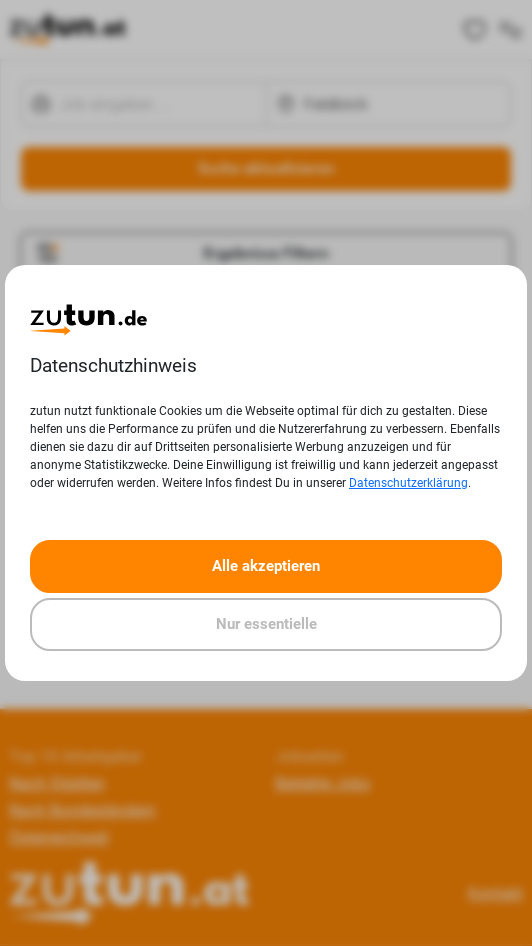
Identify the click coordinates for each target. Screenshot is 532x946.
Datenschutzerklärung (408, 483)
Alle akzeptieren (266, 566)
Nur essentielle (266, 624)
